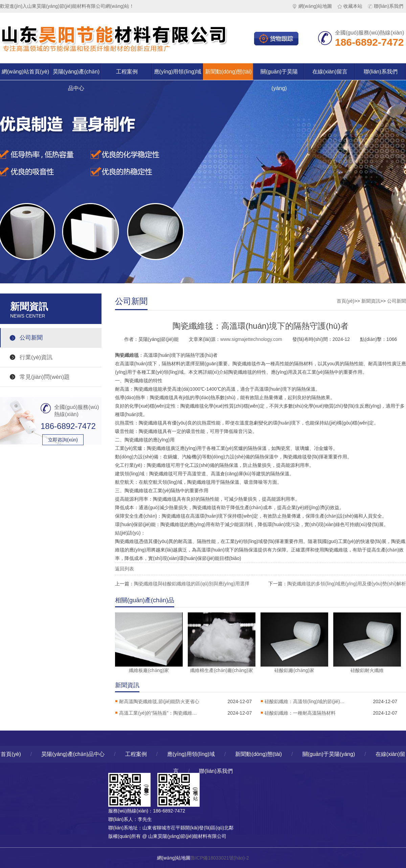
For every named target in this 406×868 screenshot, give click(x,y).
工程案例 (127, 72)
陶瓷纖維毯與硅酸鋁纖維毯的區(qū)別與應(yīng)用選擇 (192, 584)
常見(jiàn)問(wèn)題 (45, 377)
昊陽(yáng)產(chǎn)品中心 (76, 74)
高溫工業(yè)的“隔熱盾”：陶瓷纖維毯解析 (160, 713)
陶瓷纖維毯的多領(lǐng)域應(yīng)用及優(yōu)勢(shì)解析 (347, 584)
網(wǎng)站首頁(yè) (26, 72)
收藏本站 (350, 6)
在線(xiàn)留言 (330, 72)
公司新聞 (31, 338)
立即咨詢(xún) (63, 440)
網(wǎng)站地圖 (312, 6)
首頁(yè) (345, 301)
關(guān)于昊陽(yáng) (279, 74)
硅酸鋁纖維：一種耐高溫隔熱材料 (300, 713)
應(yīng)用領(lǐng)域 (178, 72)
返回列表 (125, 569)
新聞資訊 (371, 301)
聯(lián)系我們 (386, 6)
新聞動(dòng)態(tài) (228, 72)
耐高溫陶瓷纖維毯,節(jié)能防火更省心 (159, 701)
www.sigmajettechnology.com (251, 339)
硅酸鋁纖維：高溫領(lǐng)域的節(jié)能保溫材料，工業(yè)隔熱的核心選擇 (305, 701)
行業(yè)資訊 (36, 357)
